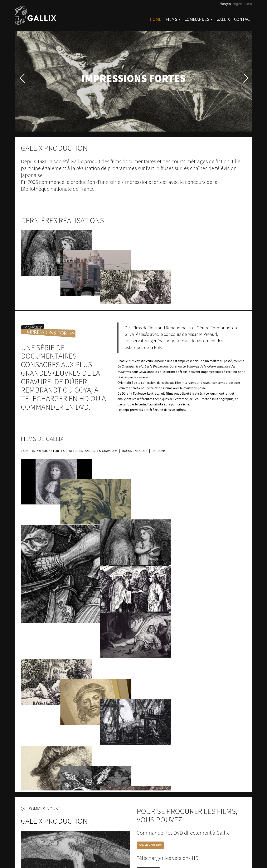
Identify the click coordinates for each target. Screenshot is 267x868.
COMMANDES (198, 19)
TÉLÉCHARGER (148, 777)
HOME (156, 19)
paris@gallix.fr (104, 854)
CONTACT (243, 19)
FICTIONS (159, 429)
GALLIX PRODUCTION (54, 727)
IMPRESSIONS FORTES (48, 429)
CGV (121, 854)
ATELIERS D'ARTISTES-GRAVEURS (93, 429)
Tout (24, 429)
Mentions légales (139, 854)
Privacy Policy (164, 854)
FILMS (173, 19)
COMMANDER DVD (150, 752)
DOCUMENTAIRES (135, 429)
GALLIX (223, 19)
